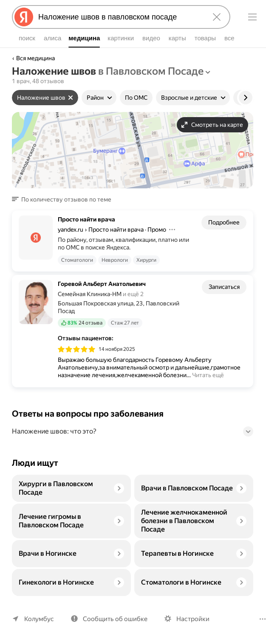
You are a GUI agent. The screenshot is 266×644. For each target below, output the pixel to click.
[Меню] (252, 17)
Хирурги (144, 260)
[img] (76, 349)
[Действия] (174, 230)
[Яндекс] (24, 17)
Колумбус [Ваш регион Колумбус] (38, 619)
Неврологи (113, 260)
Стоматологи (76, 260)
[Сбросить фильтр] (70, 98)
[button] (63, 199)
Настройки (189, 619)
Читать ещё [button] (207, 375)
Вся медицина (36, 58)
